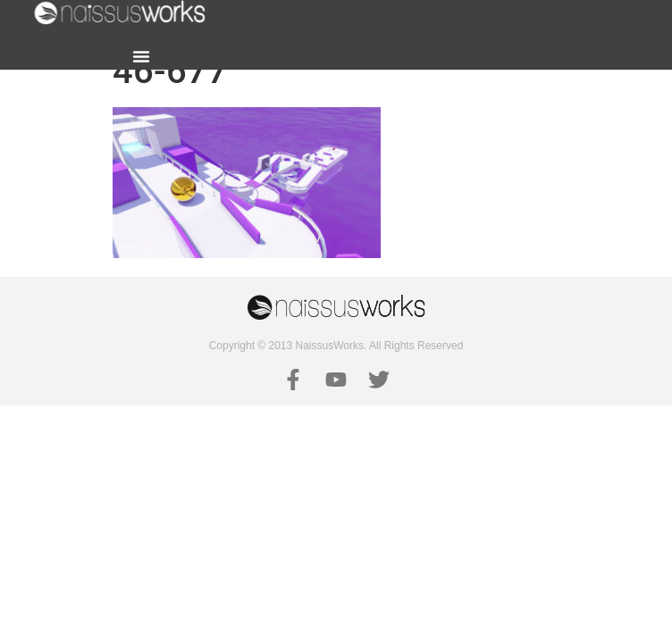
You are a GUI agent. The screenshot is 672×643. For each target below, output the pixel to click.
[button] (141, 56)
